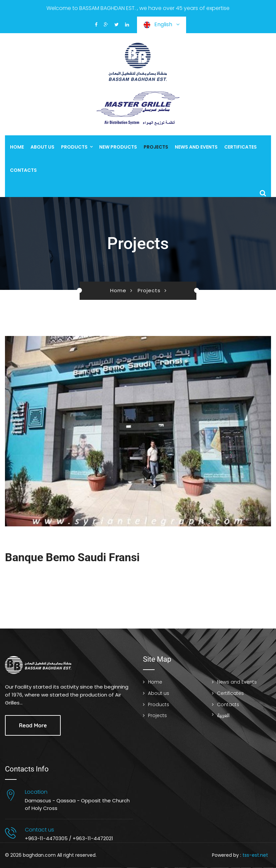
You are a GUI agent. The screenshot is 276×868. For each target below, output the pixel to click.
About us (42, 147)
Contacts (23, 170)
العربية (223, 716)
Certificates (241, 147)
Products (74, 147)
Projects (156, 147)
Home (17, 147)
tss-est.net (255, 855)
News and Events (196, 147)
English (162, 24)
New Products (118, 147)
